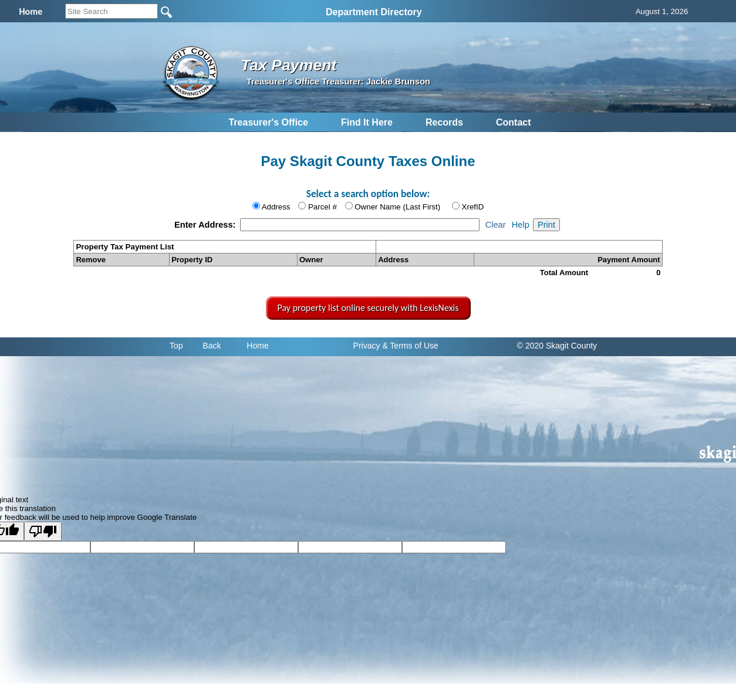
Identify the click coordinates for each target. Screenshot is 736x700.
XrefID (473, 207)
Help (521, 225)
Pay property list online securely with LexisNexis (368, 308)
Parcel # (323, 207)
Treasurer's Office (268, 122)
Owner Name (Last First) (397, 207)
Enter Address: (206, 225)
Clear (496, 225)
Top (176, 346)
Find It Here (367, 122)
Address (276, 207)
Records (444, 122)
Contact (514, 122)
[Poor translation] (43, 531)
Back (212, 346)
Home (257, 346)
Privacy (367, 346)
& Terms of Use (410, 346)
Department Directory (374, 12)
